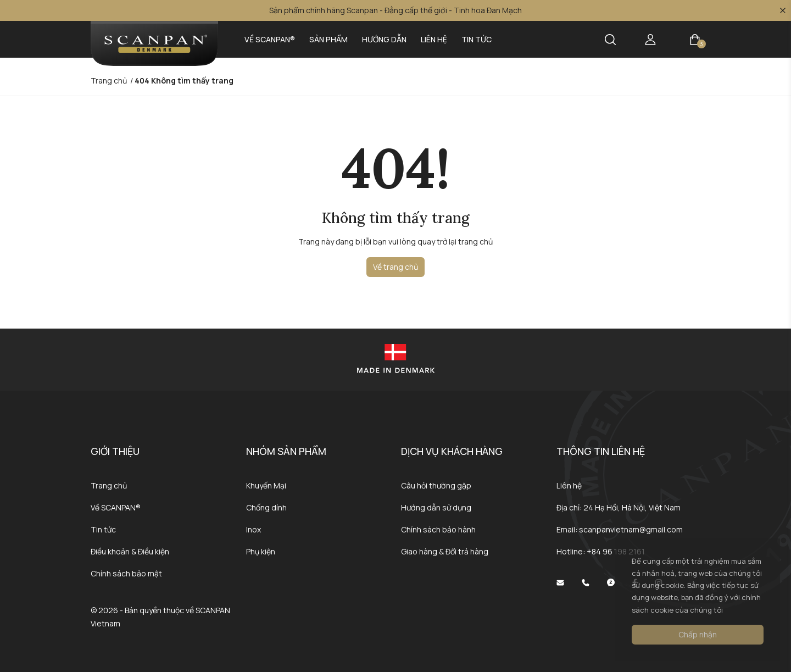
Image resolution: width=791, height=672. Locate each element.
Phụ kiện (261, 551)
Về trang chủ (396, 267)
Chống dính (266, 507)
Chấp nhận (698, 634)
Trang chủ (109, 485)
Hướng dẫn (384, 39)
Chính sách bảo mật (126, 573)
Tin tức (477, 39)
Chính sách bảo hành (438, 529)
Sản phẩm (328, 39)
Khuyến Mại (266, 485)
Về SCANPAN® (270, 39)
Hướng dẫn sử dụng (436, 507)
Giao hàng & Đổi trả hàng (445, 551)
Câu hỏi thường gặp (436, 485)
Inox (254, 529)
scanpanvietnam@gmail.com (631, 529)
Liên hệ (434, 39)
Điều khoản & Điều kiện (130, 551)
